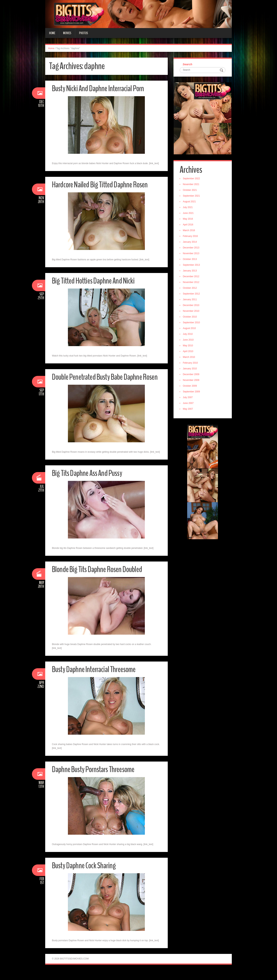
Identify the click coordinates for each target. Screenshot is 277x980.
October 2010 (190, 317)
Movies (67, 33)
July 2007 (188, 398)
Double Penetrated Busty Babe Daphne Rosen (99, 382)
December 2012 (191, 277)
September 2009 (192, 392)
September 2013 (192, 265)
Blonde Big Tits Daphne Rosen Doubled (99, 579)
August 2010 (190, 329)
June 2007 (189, 404)
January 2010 (190, 369)
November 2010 (191, 311)
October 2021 (190, 190)
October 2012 (190, 288)
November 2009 (191, 380)
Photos (83, 33)
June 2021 (189, 213)
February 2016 (191, 237)
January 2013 (190, 271)
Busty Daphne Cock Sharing (85, 875)
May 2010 (188, 346)
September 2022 (192, 179)
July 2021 (188, 208)
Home (52, 33)
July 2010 (188, 334)
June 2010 (189, 340)
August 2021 (190, 202)
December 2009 (191, 375)
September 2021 (192, 196)
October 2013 (190, 260)
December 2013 (191, 248)
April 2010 (189, 352)
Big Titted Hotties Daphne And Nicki (95, 281)
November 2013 (191, 254)
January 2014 (190, 242)
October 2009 (190, 386)
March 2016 (189, 231)
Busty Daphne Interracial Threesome (96, 679)
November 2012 (191, 283)
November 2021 (191, 185)
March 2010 (189, 357)
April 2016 (189, 225)
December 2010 (191, 306)
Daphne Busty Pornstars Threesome (95, 779)
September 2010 (192, 323)
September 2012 (192, 294)
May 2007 (188, 409)
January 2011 (190, 300)
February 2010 (191, 363)
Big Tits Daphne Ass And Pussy (88, 483)
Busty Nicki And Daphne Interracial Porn (100, 88)
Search (188, 64)
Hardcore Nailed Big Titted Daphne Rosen (102, 185)
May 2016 (188, 219)
